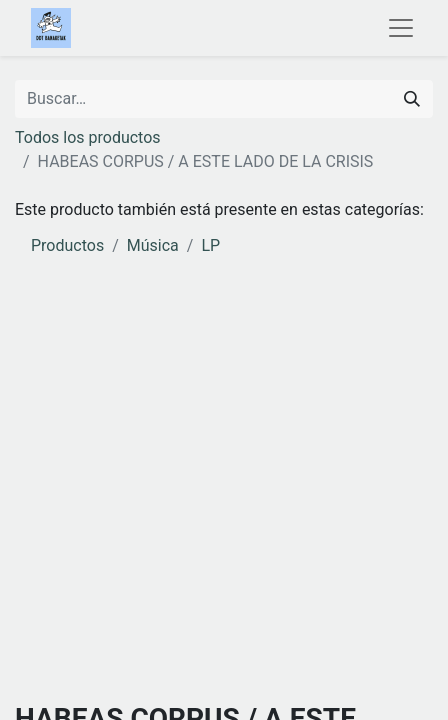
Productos (67, 245)
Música (153, 245)
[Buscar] (412, 99)
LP (210, 245)
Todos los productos (88, 137)
